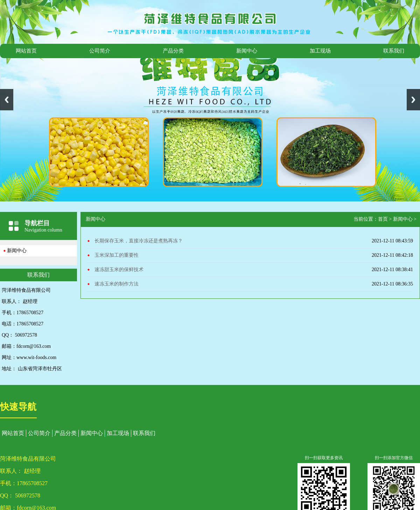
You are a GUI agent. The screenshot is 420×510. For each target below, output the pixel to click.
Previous (7, 100)
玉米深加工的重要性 (117, 255)
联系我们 (394, 51)
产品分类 (173, 51)
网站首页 (26, 51)
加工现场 (320, 51)
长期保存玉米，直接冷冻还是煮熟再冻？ (139, 241)
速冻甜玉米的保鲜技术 (119, 270)
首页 (383, 219)
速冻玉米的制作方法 (117, 284)
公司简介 (100, 51)
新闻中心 (247, 51)
